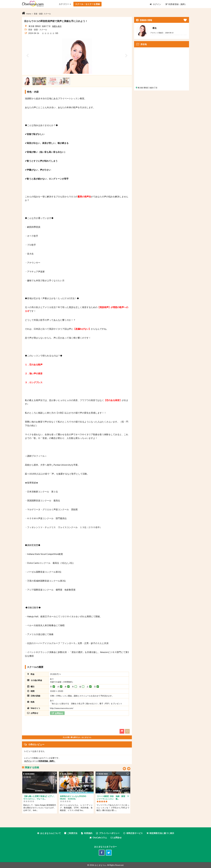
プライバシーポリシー (108, 833)
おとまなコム (100, 865)
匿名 (155, 28)
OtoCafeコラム (100, 838)
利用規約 (87, 833)
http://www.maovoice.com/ (62, 708)
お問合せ (116, 838)
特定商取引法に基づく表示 (160, 833)
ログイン (155, 4)
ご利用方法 (71, 833)
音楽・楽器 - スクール (38, 30)
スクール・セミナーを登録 (87, 4)
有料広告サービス (133, 833)
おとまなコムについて (49, 833)
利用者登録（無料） (176, 4)
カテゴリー (65, 4)
